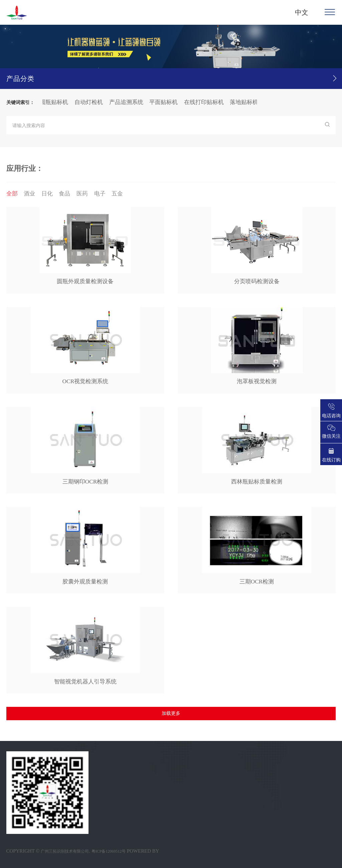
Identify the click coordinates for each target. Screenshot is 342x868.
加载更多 (171, 713)
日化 (47, 196)
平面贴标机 (166, 102)
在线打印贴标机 (206, 102)
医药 (82, 196)
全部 (12, 196)
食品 (64, 196)
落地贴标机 (246, 102)
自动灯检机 (91, 102)
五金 (117, 196)
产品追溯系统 (129, 102)
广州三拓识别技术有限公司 (65, 851)
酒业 (29, 196)
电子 (100, 196)
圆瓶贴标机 (56, 102)
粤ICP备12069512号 (109, 851)
